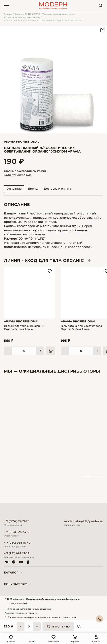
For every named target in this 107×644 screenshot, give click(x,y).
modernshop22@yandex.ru (84, 521)
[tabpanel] (19, 427)
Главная (8, 14)
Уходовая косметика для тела (58, 14)
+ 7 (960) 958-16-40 (17, 543)
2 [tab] (98, 476)
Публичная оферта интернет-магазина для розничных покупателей (41, 617)
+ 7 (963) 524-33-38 (17, 532)
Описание (14, 189)
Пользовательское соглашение (21, 613)
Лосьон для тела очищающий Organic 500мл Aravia (24, 327)
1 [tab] (88, 476)
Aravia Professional (21, 142)
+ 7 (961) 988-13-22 (17, 553)
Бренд (33, 189)
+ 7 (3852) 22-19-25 (17, 521)
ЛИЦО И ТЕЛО (33, 14)
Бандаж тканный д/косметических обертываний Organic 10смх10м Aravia (43, 20)
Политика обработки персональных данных (28, 609)
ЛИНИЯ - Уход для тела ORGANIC (44, 260)
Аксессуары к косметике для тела (22, 17)
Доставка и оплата (57, 189)
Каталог (19, 14)
